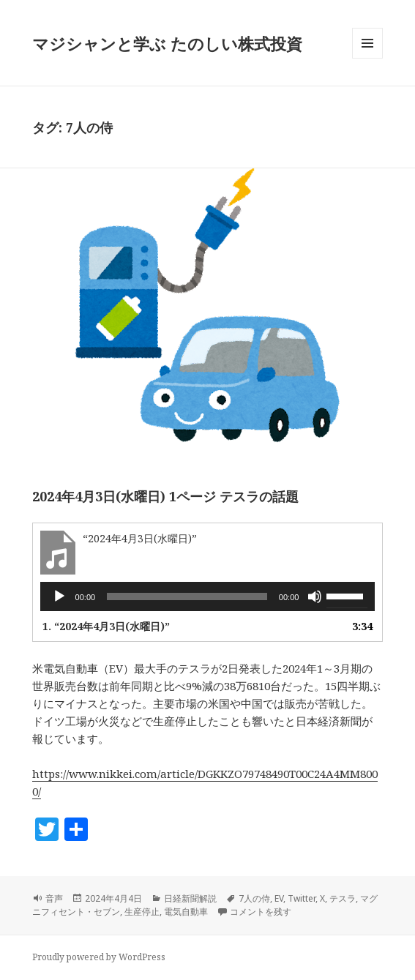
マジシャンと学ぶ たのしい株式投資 (167, 43)
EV (279, 898)
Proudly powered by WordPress (99, 957)
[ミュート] (315, 596)
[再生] (59, 596)
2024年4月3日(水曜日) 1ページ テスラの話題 (165, 496)
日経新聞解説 (190, 898)
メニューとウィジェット (367, 58)
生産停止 (142, 912)
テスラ (343, 898)
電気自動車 (186, 912)
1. (106, 626)
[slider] (187, 596)
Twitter (302, 898)
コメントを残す (261, 912)
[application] (208, 596)
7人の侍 (254, 898)
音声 (54, 898)
